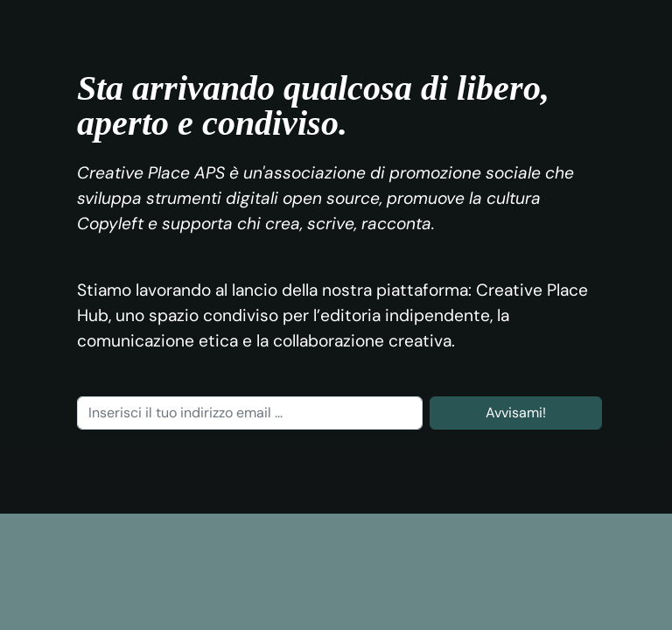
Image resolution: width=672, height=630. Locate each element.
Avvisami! (516, 413)
